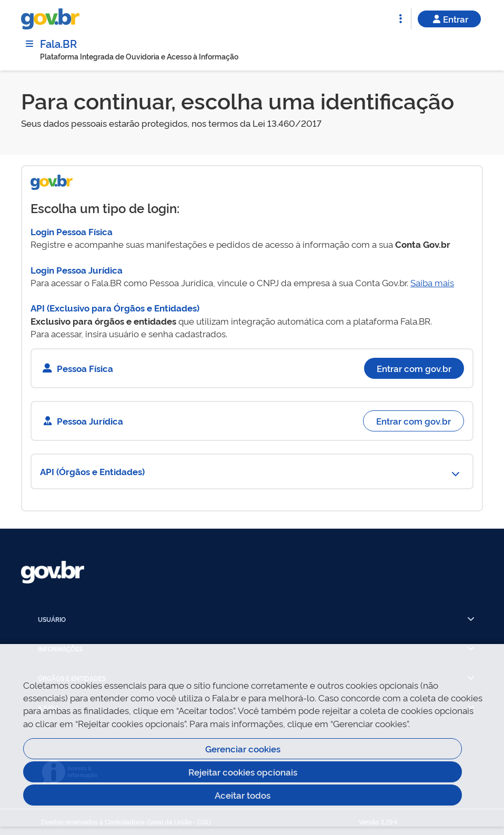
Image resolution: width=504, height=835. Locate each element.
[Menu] (29, 44)
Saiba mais (432, 282)
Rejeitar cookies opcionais (243, 772)
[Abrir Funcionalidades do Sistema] (400, 19)
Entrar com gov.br (414, 368)
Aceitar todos (243, 795)
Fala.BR (58, 43)
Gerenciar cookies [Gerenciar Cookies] (243, 748)
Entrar (449, 19)
